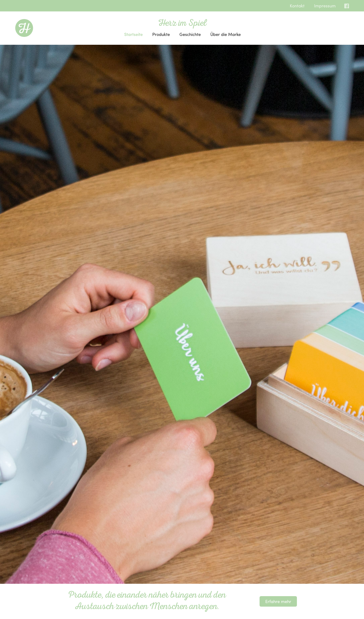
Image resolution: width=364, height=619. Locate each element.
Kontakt (297, 6)
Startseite (133, 34)
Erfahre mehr (278, 601)
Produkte (161, 34)
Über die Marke (226, 34)
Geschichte (190, 34)
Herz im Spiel (182, 24)
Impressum (325, 6)
